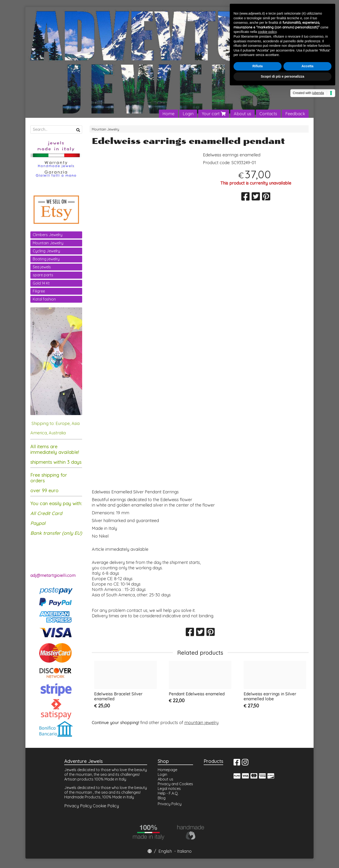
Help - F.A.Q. (168, 793)
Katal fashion (44, 299)
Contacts (268, 114)
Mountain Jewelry (105, 129)
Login (188, 114)
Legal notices (169, 789)
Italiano (184, 851)
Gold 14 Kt (41, 283)
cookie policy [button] (267, 32)
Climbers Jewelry (48, 235)
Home (168, 114)
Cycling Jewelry (46, 251)
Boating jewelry (46, 259)
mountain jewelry (201, 723)
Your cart (214, 114)
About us (242, 114)
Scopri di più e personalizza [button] (282, 76)
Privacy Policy (78, 806)
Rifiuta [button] (258, 66)
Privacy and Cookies (175, 784)
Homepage (167, 770)
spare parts (43, 275)
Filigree (39, 291)
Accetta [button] (308, 66)
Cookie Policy (106, 806)
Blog (162, 798)
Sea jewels (42, 267)
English (165, 851)
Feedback (295, 114)
